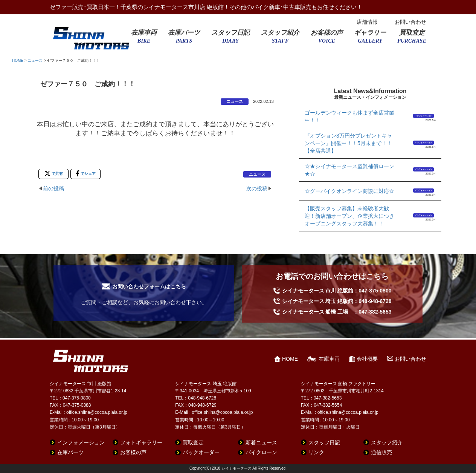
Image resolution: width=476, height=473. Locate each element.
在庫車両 (144, 39)
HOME (18, 60)
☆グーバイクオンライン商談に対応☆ (349, 191)
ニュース (35, 60)
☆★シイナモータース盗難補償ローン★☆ (349, 170)
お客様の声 (327, 39)
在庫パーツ (184, 39)
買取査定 (412, 39)
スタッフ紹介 (280, 39)
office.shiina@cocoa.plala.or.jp (97, 412)
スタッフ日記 (230, 39)
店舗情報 (367, 22)
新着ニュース (261, 442)
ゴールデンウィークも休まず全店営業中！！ (349, 116)
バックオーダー (201, 452)
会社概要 (367, 359)
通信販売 (381, 452)
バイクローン (261, 452)
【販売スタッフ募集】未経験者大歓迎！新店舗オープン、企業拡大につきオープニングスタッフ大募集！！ (349, 216)
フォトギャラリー (141, 442)
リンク (316, 452)
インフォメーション (423, 116)
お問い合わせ (410, 22)
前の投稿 (53, 188)
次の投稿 (257, 188)
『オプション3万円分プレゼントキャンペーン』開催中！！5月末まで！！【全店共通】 (348, 143)
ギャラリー (370, 39)
